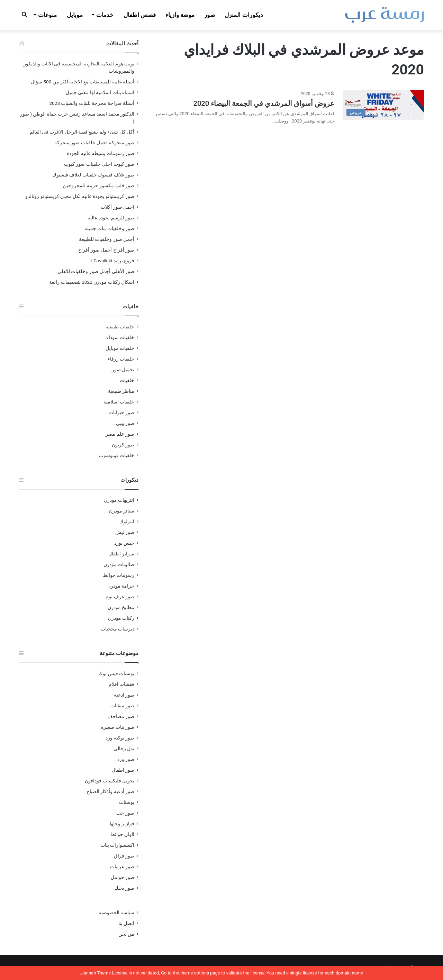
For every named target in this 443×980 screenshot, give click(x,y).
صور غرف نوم (120, 597)
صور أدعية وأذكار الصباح (110, 791)
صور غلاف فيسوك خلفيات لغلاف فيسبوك (93, 175)
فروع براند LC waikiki (113, 261)
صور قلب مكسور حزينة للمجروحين (99, 185)
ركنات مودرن (121, 618)
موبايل (75, 15)
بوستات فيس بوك (116, 673)
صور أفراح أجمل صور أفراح (106, 250)
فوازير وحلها (122, 824)
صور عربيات (122, 866)
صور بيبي (125, 423)
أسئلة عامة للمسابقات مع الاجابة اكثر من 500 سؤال (83, 82)
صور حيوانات (121, 412)
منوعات (47, 15)
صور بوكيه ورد (120, 738)
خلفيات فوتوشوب (117, 455)
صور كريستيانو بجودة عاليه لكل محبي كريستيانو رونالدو (80, 196)
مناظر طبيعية (121, 391)
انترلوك (127, 521)
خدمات (105, 15)
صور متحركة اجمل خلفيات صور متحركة (94, 143)
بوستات (127, 802)
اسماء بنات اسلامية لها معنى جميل (100, 92)
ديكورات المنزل (244, 15)
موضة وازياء (180, 15)
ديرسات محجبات (117, 629)
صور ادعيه (124, 695)
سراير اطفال (121, 554)
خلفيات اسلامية (119, 402)
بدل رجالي (124, 748)
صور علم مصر (120, 434)
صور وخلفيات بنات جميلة (109, 228)
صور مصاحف (121, 716)
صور (210, 15)
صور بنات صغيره (118, 727)
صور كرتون (123, 445)
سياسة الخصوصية (116, 913)
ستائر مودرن (122, 511)
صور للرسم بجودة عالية (111, 218)
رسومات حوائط (119, 575)
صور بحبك (124, 888)
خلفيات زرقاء (121, 359)
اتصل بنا (126, 923)
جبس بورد (124, 543)
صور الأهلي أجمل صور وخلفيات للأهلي (96, 271)
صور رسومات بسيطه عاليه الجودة (101, 153)
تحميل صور (123, 370)
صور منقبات (122, 706)
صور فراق (124, 856)
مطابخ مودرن (121, 607)
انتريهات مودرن (119, 500)
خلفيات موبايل (120, 348)
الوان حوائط (122, 834)
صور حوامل (123, 877)
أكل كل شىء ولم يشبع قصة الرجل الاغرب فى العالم (82, 132)
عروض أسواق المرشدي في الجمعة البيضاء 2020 (264, 103)
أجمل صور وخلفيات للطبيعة (107, 239)
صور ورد (126, 759)
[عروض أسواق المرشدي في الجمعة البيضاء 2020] (383, 105)
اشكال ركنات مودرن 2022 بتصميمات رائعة (92, 282)
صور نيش (125, 532)
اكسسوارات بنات (117, 845)
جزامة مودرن (121, 586)
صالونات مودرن (119, 564)
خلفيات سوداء (120, 337)
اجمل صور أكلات (117, 207)
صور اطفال (123, 770)
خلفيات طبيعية (120, 327)
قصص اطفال (140, 15)
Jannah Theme (96, 973)
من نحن (126, 934)
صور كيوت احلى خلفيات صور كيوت (99, 164)
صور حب (125, 813)
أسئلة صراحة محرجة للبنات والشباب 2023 (92, 103)
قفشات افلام (121, 684)
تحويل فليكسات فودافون (110, 781)
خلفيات (127, 380)
